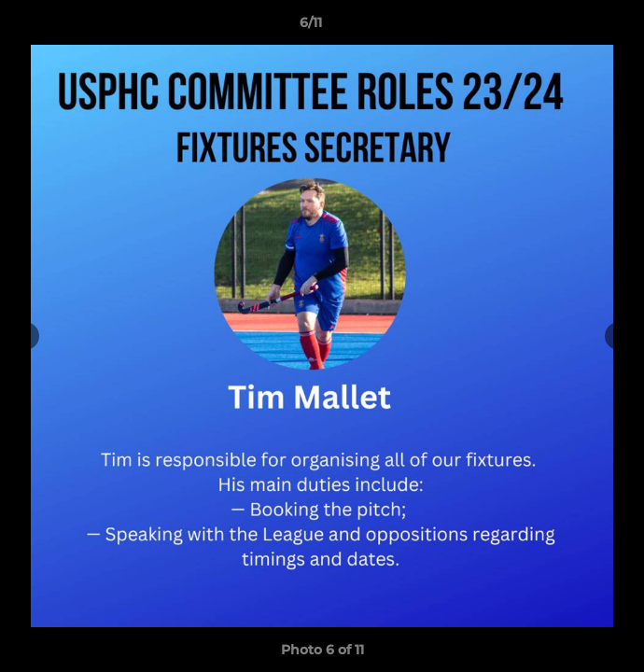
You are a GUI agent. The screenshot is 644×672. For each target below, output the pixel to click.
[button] (577, 27)
